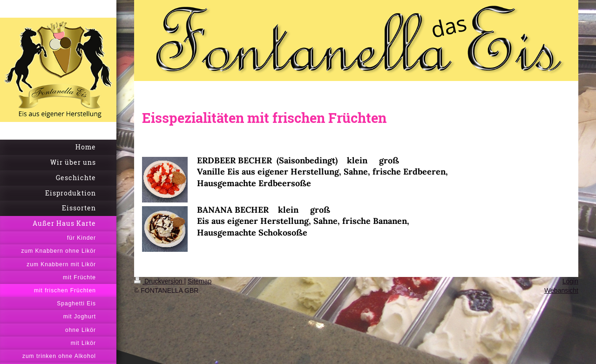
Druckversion (159, 281)
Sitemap (200, 281)
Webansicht (561, 290)
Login (570, 281)
